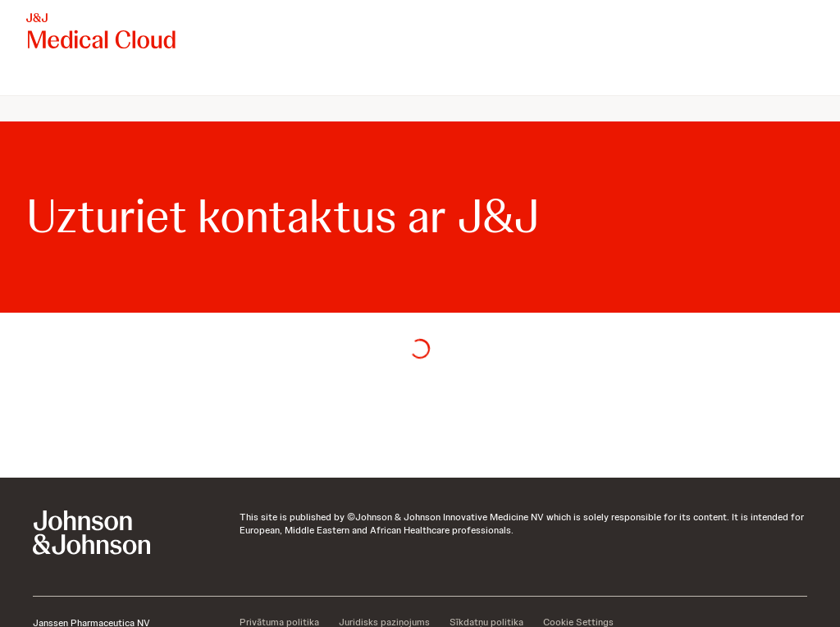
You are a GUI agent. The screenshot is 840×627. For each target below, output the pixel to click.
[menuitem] (33, 79)
